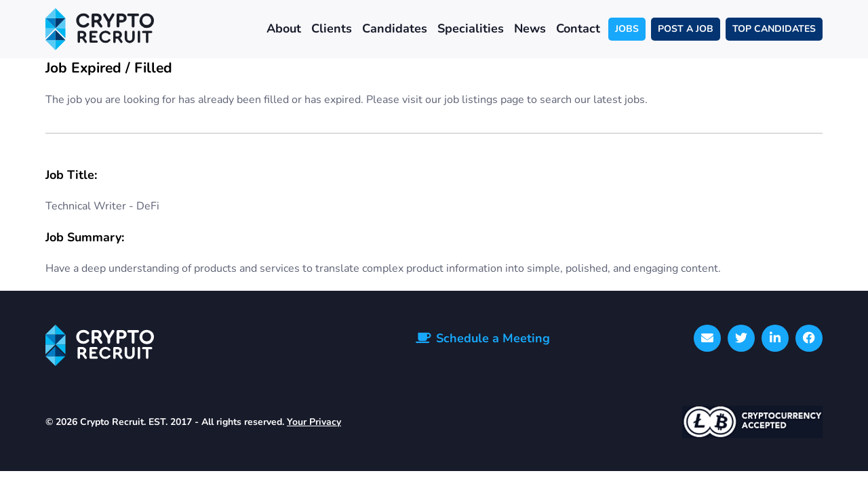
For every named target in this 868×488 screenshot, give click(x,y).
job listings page (484, 100)
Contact (578, 28)
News (530, 28)
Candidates (395, 28)
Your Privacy (314, 422)
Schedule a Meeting (493, 338)
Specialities (471, 28)
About (284, 28)
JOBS (627, 29)
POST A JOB (686, 29)
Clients (332, 28)
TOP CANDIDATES (774, 29)
